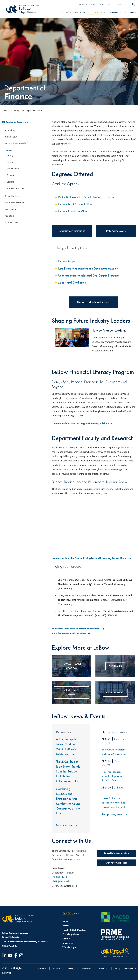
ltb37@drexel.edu (61, 881)
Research (11, 162)
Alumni (111, 4)
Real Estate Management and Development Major (88, 268)
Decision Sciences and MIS (16, 143)
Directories (86, 969)
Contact (66, 939)
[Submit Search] (133, 4)
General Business (12, 196)
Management (10, 209)
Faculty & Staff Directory (74, 930)
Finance (8, 150)
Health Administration (14, 203)
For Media (41, 969)
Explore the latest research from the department (78, 629)
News (102, 4)
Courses (10, 182)
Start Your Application (117, 863)
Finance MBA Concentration (75, 204)
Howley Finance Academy (109, 330)
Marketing (9, 216)
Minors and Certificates (72, 282)
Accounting (10, 130)
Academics (66, 13)
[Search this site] (123, 4)
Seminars (11, 175)
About (133, 13)
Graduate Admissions (72, 231)
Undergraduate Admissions (94, 302)
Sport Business (11, 223)
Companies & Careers (117, 13)
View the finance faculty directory (71, 633)
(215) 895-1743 (59, 877)
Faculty (10, 155)
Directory (83, 4)
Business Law (11, 137)
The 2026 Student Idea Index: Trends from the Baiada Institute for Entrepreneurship (68, 771)
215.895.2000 (10, 946)
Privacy (71, 969)
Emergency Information (125, 969)
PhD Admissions (116, 231)
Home (6, 111)
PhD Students (13, 169)
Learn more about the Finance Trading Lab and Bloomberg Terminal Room (92, 558)
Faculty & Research (96, 13)
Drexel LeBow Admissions (117, 853)
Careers (57, 969)
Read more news (67, 825)
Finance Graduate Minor (73, 211)
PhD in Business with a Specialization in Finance (86, 197)
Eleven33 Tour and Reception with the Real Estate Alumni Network (114, 803)
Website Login (69, 947)
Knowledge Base (71, 934)
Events (93, 4)
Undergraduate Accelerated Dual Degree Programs (89, 275)
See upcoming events (115, 814)
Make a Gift (68, 943)
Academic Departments (17, 111)
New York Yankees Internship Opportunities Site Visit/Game (114, 776)
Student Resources (15, 188)
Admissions (79, 13)
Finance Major (67, 261)
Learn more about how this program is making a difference (84, 423)
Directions (103, 969)
